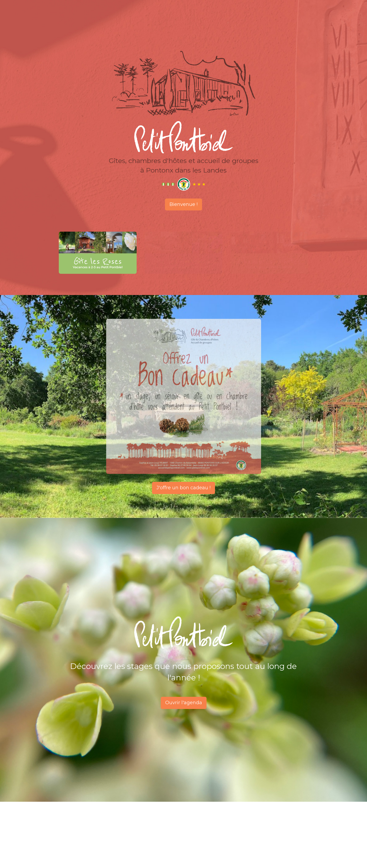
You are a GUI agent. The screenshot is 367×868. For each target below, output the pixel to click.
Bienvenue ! (183, 204)
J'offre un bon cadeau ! (183, 488)
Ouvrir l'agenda (184, 703)
